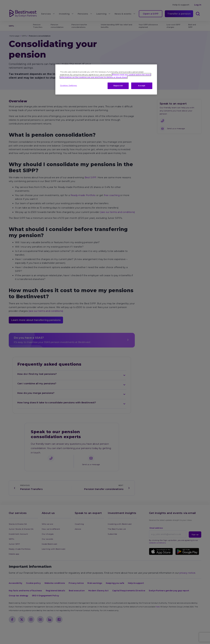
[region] (106, 79)
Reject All (118, 86)
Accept (142, 86)
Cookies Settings (69, 85)
